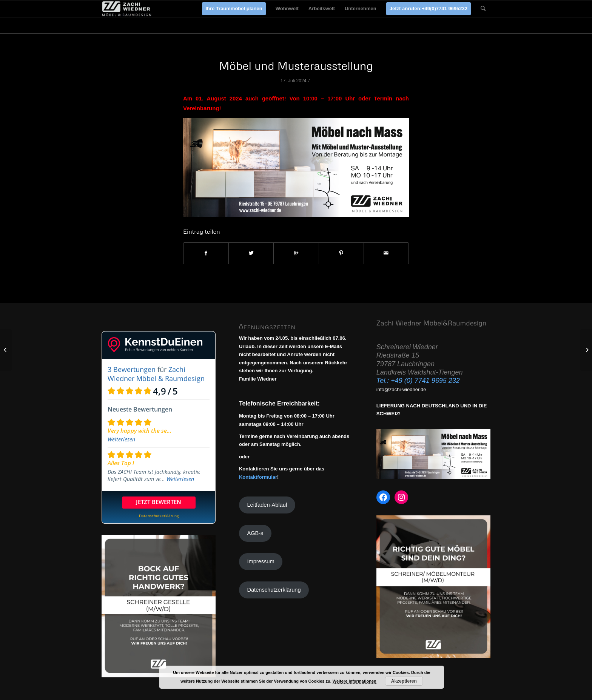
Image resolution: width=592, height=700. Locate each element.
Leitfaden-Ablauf (267, 505)
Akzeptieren (404, 681)
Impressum (261, 561)
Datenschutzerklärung (274, 590)
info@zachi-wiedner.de (401, 389)
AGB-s (255, 533)
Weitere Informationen (355, 681)
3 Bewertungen (132, 369)
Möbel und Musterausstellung (296, 66)
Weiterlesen (121, 439)
